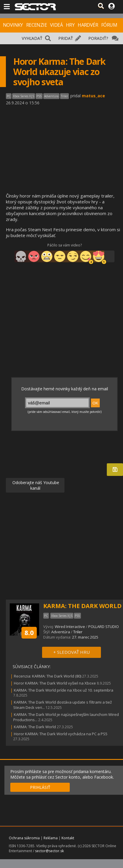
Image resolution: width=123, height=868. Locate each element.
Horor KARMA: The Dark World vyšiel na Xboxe (55, 683)
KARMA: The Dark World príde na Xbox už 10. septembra (64, 690)
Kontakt (68, 838)
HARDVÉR (88, 25)
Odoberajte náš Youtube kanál (35, 485)
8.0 (29, 632)
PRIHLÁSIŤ (40, 787)
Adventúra (61, 632)
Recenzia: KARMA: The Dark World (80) (48, 676)
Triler (78, 632)
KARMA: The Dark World (35, 727)
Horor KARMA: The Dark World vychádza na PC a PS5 (61, 734)
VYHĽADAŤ (32, 38)
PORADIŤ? (98, 38)
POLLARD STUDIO (104, 627)
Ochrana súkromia (24, 838)
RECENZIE (36, 25)
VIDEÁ (56, 25)
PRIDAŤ (66, 38)
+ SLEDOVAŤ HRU (72, 652)
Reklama (51, 838)
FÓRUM (109, 25)
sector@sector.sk (49, 851)
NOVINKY (13, 25)
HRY (70, 25)
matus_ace (93, 96)
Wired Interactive (70, 627)
